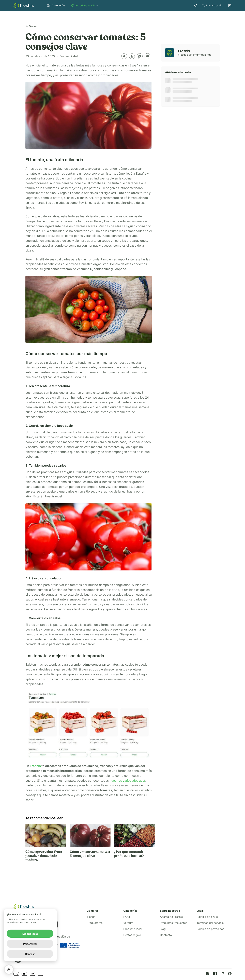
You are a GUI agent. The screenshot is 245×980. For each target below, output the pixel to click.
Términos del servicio (210, 923)
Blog (163, 929)
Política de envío (207, 917)
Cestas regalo (132, 935)
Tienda (91, 917)
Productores (95, 923)
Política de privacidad (211, 929)
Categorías (56, 5)
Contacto (166, 935)
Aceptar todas (30, 934)
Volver (31, 26)
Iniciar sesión (212, 5)
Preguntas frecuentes (173, 923)
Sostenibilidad (69, 56)
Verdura (128, 923)
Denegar (30, 954)
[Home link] (24, 5)
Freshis (35, 766)
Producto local (133, 929)
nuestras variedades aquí (127, 781)
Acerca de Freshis (171, 917)
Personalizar (30, 944)
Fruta (127, 917)
